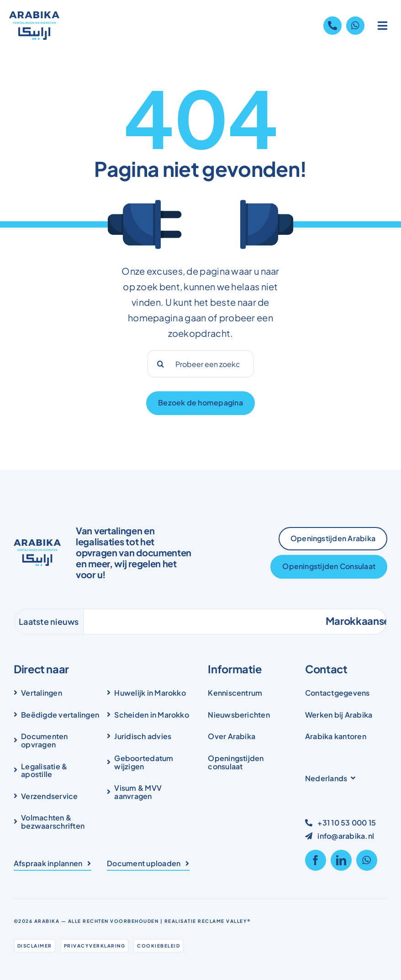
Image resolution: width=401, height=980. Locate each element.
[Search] (161, 364)
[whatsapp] (367, 860)
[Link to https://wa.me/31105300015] (355, 26)
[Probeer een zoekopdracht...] (201, 364)
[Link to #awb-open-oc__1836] (383, 26)
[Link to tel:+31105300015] (332, 26)
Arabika (47, 921)
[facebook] (316, 860)
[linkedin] (341, 860)
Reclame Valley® (224, 921)
